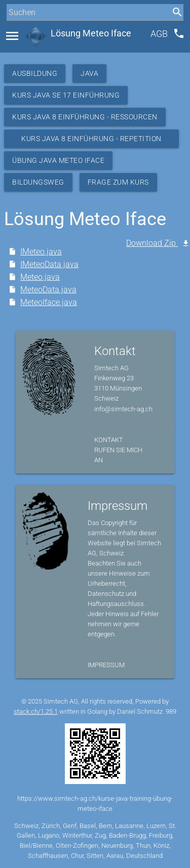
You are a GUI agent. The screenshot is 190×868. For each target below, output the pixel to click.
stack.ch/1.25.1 (36, 711)
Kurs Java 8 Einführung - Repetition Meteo (91, 141)
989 (171, 711)
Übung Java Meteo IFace (58, 160)
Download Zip (152, 243)
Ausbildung (35, 73)
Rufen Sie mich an (118, 455)
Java (89, 73)
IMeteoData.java (49, 264)
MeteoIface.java (49, 302)
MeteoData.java (48, 290)
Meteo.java (40, 277)
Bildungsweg (38, 182)
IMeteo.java (41, 252)
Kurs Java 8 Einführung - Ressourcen (85, 117)
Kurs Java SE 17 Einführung (66, 95)
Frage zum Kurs (118, 182)
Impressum (106, 665)
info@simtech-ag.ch (123, 409)
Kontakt (109, 440)
